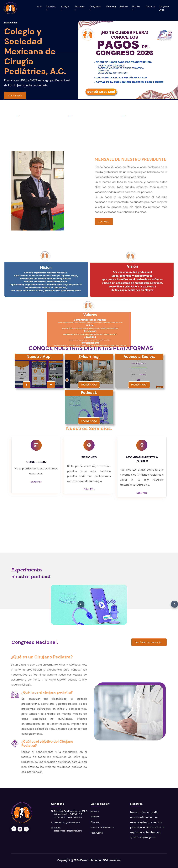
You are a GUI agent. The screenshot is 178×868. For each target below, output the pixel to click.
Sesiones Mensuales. (87, 118)
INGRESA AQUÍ (89, 385)
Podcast (124, 6)
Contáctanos (15, 96)
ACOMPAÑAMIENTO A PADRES (142, 460)
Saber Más (36, 482)
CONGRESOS (36, 462)
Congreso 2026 (164, 8)
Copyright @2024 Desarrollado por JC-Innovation (89, 861)
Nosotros (95, 812)
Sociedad (51, 8)
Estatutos (95, 817)
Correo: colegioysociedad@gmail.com (68, 830)
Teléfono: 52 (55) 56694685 (67, 823)
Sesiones (79, 8)
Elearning (111, 6)
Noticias (136, 8)
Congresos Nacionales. (34, 118)
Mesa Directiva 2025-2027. (143, 118)
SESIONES (89, 458)
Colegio (65, 8)
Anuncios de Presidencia (102, 828)
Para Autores (97, 833)
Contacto (150, 6)
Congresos (95, 8)
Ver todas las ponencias (149, 643)
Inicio (39, 6)
